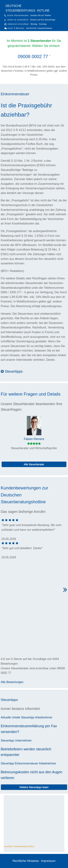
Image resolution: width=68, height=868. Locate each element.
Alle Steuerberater (34, 464)
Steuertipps (12, 371)
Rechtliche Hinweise (26, 861)
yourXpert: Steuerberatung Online (19, 846)
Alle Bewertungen (12, 682)
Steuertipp (28, 717)
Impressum (48, 861)
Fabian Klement (34, 439)
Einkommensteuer (15, 94)
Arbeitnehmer (44, 717)
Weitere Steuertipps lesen (34, 787)
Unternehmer (23, 741)
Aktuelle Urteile (11, 717)
